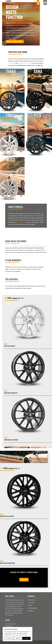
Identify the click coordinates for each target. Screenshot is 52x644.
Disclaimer (31, 611)
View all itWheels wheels (15, 41)
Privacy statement (33, 608)
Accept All (26, 638)
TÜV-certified (11, 63)
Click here (24, 580)
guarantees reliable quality (24, 63)
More (21, 107)
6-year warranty (32, 600)
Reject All (18, 638)
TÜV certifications (20, 222)
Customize (9, 638)
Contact (30, 605)
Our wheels (31, 603)
